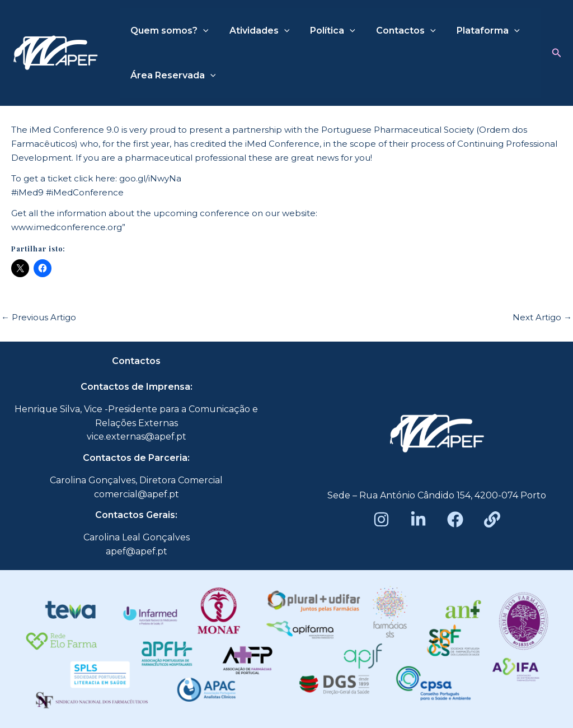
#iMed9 (27, 192)
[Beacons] (492, 519)
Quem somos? (168, 31)
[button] (557, 53)
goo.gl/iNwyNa (150, 178)
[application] (201, 31)
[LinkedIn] (418, 519)
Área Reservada (172, 76)
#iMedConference (85, 192)
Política (325, 31)
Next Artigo (542, 317)
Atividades (255, 31)
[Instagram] (381, 519)
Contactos (396, 31)
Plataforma (475, 31)
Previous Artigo (39, 317)
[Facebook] (455, 519)
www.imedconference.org (67, 227)
